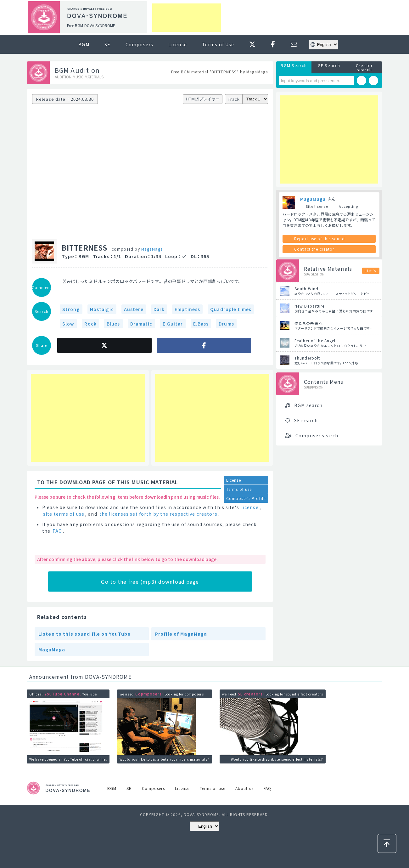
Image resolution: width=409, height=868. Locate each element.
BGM (84, 44)
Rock (90, 324)
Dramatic (141, 324)
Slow (68, 324)
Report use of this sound (319, 238)
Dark (159, 309)
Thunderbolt (307, 358)
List (368, 270)
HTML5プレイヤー (203, 99)
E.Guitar (173, 324)
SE (107, 44)
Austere (134, 309)
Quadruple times (231, 309)
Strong (71, 309)
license (250, 507)
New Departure (310, 306)
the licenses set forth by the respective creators (158, 514)
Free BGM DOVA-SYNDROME (91, 25)
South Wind (306, 289)
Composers (139, 44)
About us (244, 788)
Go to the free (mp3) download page (150, 582)
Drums (226, 324)
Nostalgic (102, 309)
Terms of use (239, 489)
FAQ (57, 531)
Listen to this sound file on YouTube (84, 634)
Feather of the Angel (315, 340)
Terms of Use (218, 44)
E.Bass (201, 324)
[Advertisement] (187, 18)
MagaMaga (152, 249)
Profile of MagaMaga (181, 634)
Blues (113, 324)
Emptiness (187, 309)
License (178, 44)
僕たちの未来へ (309, 323)
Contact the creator (314, 249)
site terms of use (64, 514)
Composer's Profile (246, 498)
